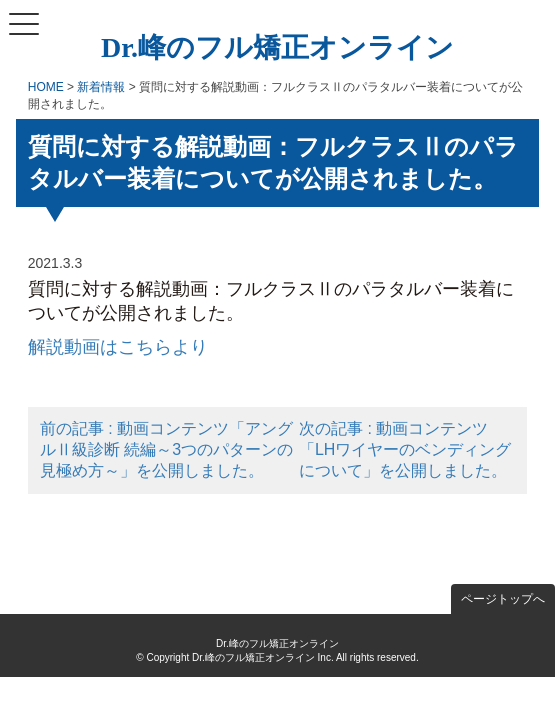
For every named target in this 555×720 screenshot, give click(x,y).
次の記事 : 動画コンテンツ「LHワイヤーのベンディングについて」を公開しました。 (405, 449)
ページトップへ (503, 599)
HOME (46, 87)
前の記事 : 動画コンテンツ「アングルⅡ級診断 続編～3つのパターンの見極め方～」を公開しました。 (166, 449)
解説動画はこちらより (118, 347)
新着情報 (101, 87)
